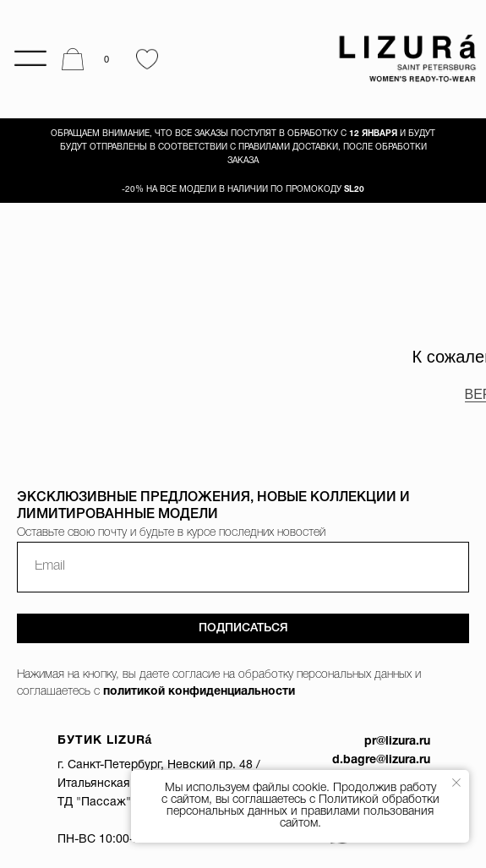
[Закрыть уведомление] (456, 783)
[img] (403, 60)
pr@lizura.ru (397, 742)
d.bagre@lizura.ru (381, 760)
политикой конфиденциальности (199, 692)
